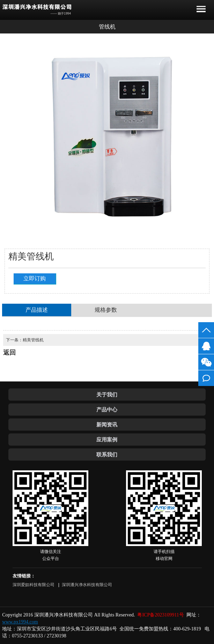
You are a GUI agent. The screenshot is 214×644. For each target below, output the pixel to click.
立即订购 (35, 278)
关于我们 (107, 395)
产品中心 (107, 410)
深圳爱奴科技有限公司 (34, 585)
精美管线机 (33, 340)
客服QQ (206, 346)
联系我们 (107, 454)
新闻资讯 (107, 425)
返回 (12, 27)
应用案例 (107, 440)
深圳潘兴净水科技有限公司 (87, 585)
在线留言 (206, 378)
